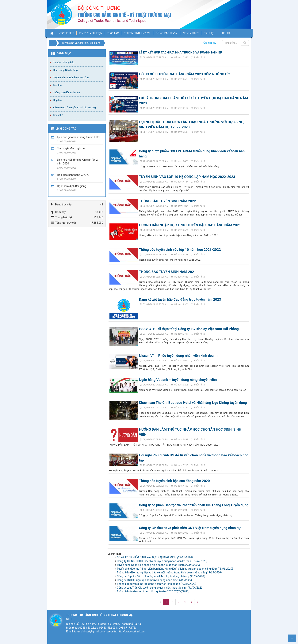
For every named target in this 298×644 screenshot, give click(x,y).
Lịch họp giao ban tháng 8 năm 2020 (78, 137)
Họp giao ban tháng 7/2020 (73, 175)
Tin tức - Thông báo (64, 63)
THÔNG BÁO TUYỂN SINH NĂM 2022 (167, 201)
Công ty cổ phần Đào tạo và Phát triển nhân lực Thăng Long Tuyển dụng (194, 505)
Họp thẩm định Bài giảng (72, 186)
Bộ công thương (99, 8)
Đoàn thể (58, 115)
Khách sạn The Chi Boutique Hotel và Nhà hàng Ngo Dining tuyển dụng (193, 403)
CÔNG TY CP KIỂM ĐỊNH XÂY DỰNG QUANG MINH (155, 557)
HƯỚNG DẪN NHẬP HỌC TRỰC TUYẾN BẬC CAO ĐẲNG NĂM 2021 (190, 225)
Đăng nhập (210, 43)
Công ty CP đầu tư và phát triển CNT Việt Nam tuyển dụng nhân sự (190, 528)
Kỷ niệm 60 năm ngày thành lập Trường (74, 107)
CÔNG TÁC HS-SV (167, 33)
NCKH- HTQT (191, 33)
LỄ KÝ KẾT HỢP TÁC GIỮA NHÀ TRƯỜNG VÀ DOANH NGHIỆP (180, 52)
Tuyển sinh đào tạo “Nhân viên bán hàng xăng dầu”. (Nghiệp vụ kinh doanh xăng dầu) (175, 569)
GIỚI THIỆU (66, 33)
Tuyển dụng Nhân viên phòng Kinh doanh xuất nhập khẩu (158, 565)
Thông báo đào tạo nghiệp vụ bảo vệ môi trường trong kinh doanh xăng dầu (169, 572)
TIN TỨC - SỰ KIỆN (90, 33)
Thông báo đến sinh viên (66, 92)
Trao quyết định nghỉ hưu (72, 148)
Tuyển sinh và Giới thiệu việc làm (71, 77)
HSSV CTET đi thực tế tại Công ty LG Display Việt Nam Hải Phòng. (189, 329)
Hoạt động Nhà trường (65, 70)
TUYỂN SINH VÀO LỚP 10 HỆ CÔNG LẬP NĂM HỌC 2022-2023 (187, 177)
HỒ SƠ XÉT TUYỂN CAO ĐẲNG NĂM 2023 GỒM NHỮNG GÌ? (185, 74)
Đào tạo (57, 85)
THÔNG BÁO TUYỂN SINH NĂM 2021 (167, 272)
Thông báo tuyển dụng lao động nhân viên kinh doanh (157, 584)
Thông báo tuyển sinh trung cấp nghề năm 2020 (153, 591)
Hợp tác (57, 100)
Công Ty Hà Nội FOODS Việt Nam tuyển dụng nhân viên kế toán (162, 561)
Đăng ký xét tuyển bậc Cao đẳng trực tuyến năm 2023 (180, 299)
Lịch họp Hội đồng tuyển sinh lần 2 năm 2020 (77, 162)
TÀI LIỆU (210, 33)
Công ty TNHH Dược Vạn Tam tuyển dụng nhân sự (154, 580)
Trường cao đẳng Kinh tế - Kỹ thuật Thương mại (124, 15)
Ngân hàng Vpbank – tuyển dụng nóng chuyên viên (178, 380)
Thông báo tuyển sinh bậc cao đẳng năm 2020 (174, 481)
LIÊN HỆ (226, 33)
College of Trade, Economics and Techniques (112, 21)
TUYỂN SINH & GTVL (137, 33)
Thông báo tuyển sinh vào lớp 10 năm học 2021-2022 (180, 250)
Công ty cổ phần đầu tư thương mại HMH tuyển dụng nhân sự (161, 576)
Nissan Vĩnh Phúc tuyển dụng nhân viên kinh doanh (178, 356)
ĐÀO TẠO (113, 33)
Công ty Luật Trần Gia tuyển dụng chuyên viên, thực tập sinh (160, 588)
